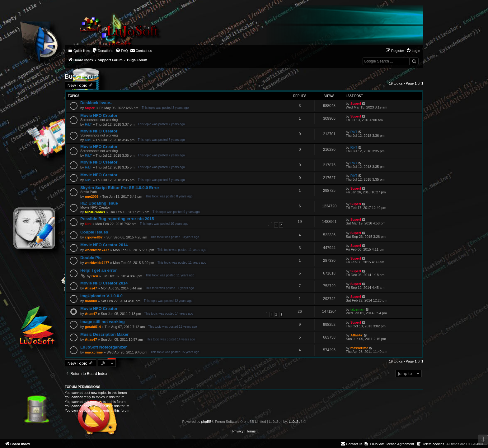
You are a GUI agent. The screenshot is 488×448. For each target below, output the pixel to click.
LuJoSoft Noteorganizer (103, 347)
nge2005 (92, 196)
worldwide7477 (97, 250)
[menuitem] (103, 51)
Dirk (88, 224)
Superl (90, 108)
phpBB (206, 422)
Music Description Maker (104, 334)
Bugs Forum (82, 76)
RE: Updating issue (99, 203)
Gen (95, 276)
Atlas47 (91, 288)
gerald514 (93, 327)
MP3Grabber (95, 212)
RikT (89, 124)
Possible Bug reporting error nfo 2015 (117, 219)
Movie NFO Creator (99, 115)
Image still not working (103, 322)
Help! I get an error (99, 270)
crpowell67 (94, 237)
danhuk (91, 301)
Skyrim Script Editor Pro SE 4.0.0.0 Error (120, 188)
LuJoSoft (296, 422)
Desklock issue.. (96, 103)
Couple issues (94, 232)
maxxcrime (94, 352)
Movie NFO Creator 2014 (104, 245)
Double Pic (91, 258)
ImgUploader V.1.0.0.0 (101, 296)
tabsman (357, 309)
